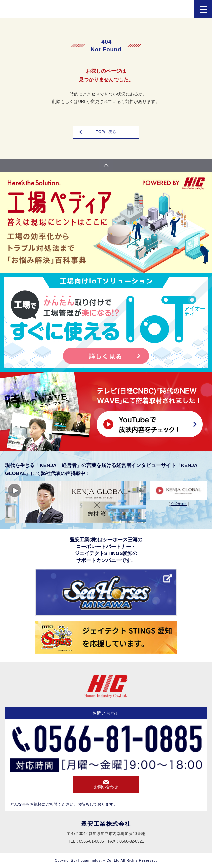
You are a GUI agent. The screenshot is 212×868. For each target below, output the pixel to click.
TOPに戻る (106, 132)
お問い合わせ (106, 787)
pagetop (106, 165)
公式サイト (179, 504)
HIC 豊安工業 (36, 11)
